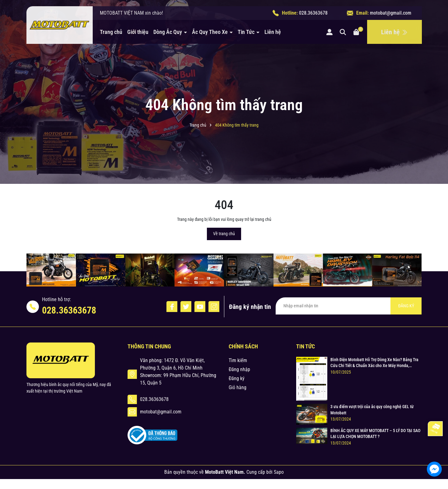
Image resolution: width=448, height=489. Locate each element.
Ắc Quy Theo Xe (210, 32)
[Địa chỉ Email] (349, 306)
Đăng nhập (239, 369)
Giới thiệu (138, 32)
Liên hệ (273, 32)
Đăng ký (237, 378)
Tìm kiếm (238, 360)
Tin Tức (247, 32)
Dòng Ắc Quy (168, 32)
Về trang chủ (224, 234)
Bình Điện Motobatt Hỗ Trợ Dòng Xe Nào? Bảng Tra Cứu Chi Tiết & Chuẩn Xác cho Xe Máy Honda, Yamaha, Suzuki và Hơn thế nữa (374, 363)
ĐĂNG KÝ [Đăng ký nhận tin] (406, 306)
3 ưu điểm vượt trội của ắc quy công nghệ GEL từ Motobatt (372, 410)
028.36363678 (313, 13)
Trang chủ (111, 32)
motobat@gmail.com (391, 13)
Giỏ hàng (238, 387)
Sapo (279, 472)
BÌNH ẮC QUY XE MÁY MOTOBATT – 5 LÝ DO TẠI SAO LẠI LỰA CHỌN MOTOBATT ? (375, 434)
